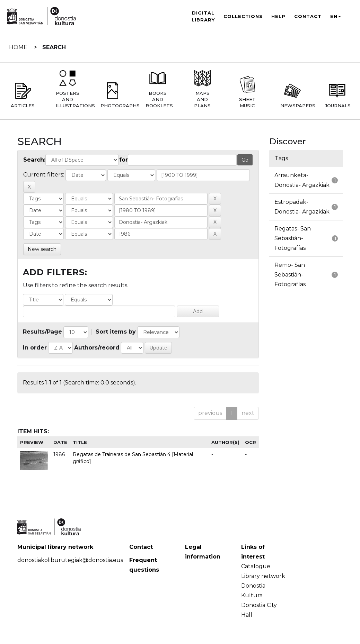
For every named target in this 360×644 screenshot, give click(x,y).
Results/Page (42, 332)
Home (18, 47)
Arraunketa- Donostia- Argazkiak (302, 180)
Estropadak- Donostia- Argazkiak (302, 207)
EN (336, 16)
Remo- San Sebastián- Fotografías (290, 275)
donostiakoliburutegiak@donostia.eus (70, 560)
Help (278, 16)
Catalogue (256, 566)
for (124, 160)
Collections (243, 16)
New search (42, 249)
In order (35, 348)
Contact (308, 16)
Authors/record (97, 348)
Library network (263, 576)
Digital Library (203, 16)
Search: (34, 160)
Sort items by (116, 332)
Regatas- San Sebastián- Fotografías (293, 238)
